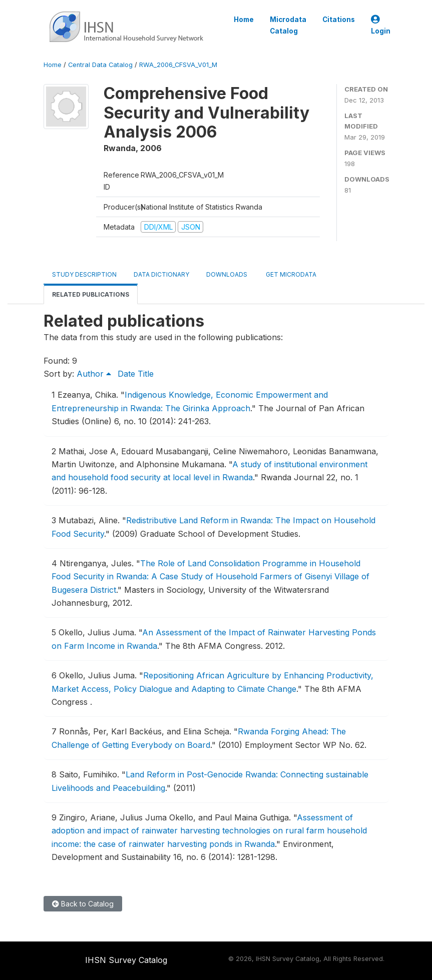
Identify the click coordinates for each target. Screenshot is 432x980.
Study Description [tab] (84, 274)
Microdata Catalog (288, 25)
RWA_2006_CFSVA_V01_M (178, 65)
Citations (339, 20)
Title (146, 374)
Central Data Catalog (100, 65)
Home (244, 20)
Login (381, 25)
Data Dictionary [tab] (161, 274)
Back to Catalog (83, 904)
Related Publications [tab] (91, 294)
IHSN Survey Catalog (126, 960)
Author (94, 374)
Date (126, 374)
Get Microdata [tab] (290, 274)
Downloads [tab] (227, 274)
